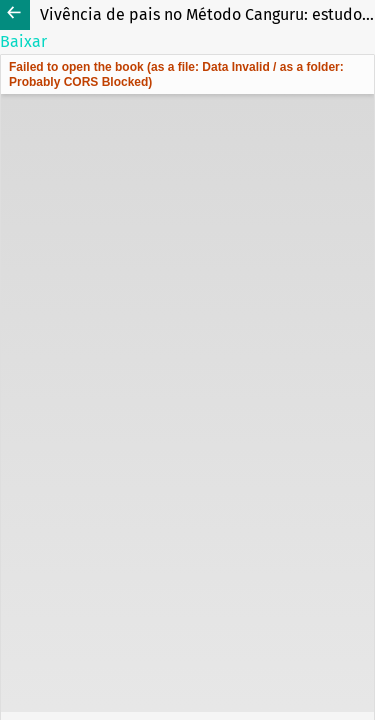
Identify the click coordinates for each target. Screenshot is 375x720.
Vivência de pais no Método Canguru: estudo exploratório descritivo (207, 14)
